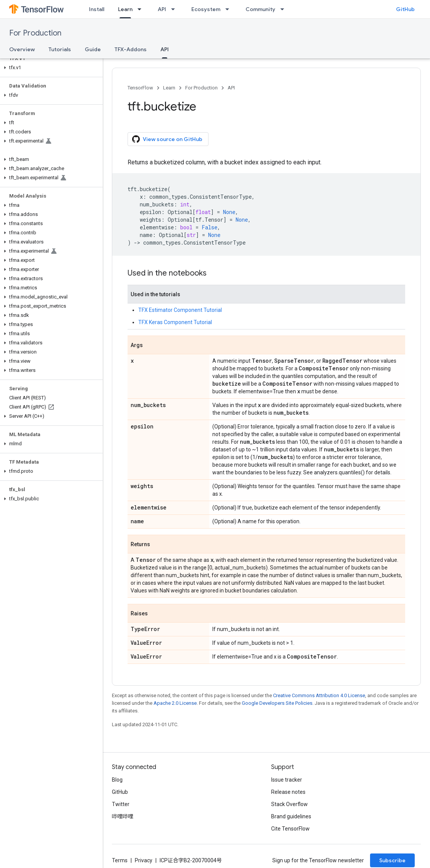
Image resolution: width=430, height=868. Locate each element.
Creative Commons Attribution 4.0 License (319, 695)
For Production (35, 33)
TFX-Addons (131, 49)
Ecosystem (206, 9)
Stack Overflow (289, 804)
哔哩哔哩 (123, 816)
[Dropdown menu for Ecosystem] (230, 9)
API (162, 9)
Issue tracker (287, 780)
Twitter (121, 804)
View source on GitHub (167, 139)
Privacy (144, 860)
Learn (169, 88)
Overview (22, 49)
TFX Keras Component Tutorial (175, 322)
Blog (117, 780)
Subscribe (392, 860)
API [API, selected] (165, 49)
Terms (120, 860)
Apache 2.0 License (175, 703)
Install (97, 9)
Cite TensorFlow (290, 829)
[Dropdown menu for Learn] (142, 9)
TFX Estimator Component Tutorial (180, 310)
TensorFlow (140, 88)
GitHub (405, 9)
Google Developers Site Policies (277, 703)
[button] (50, 68)
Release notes (288, 792)
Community (260, 9)
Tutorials (60, 49)
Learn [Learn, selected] (125, 9)
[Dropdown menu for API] (175, 9)
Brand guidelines (291, 816)
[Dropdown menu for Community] (285, 9)
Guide (93, 49)
